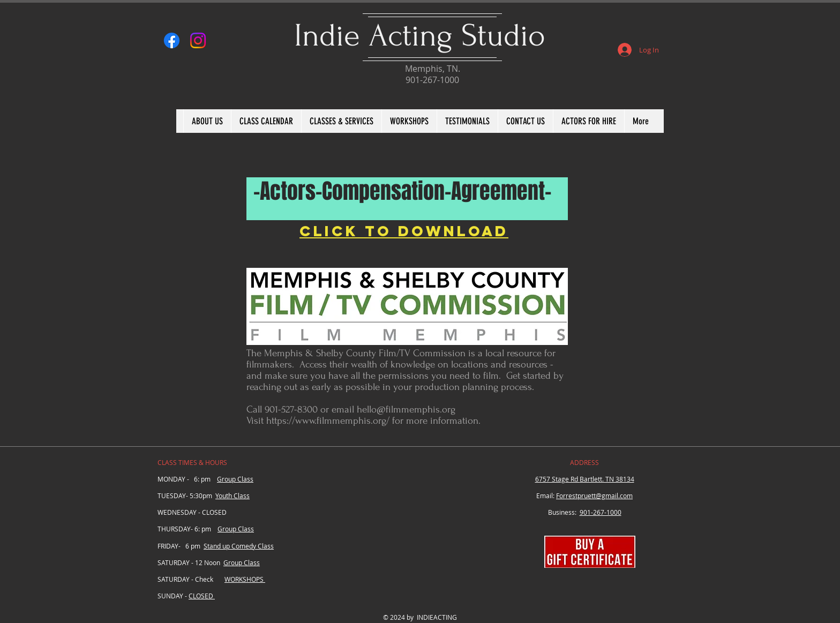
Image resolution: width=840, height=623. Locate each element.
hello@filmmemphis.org (406, 410)
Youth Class (232, 496)
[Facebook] (172, 40)
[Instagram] (198, 40)
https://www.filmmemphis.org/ (328, 421)
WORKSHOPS (245, 579)
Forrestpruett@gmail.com (594, 496)
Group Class (235, 479)
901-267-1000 (601, 512)
